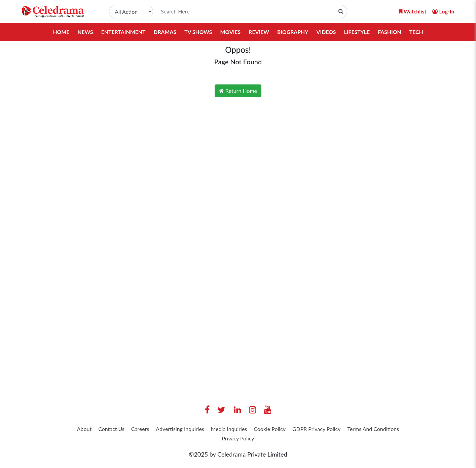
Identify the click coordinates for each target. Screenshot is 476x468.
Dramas (164, 32)
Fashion (391, 32)
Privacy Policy (271, 440)
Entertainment (122, 32)
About (96, 430)
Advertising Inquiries (206, 430)
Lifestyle (358, 32)
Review (259, 32)
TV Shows (198, 32)
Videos (327, 32)
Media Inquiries (261, 430)
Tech (418, 32)
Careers (160, 430)
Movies (230, 32)
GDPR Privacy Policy (361, 430)
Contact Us (127, 430)
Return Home (238, 91)
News (84, 32)
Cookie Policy (308, 430)
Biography (293, 32)
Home (60, 32)
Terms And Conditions (216, 440)
